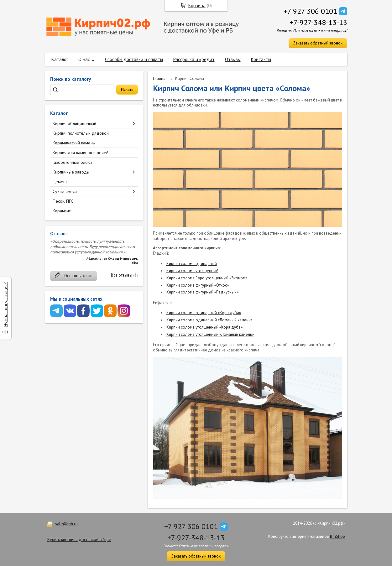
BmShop (337, 536)
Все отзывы (122, 275)
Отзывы (233, 59)
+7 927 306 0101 (310, 11)
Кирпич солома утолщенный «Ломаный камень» (210, 334)
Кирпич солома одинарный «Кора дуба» (204, 313)
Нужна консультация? (5, 304)
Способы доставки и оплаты (134, 59)
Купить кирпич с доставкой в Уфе (79, 539)
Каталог (60, 59)
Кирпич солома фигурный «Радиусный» (202, 292)
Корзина (197, 5)
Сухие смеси (65, 191)
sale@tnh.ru (66, 524)
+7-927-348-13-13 (319, 22)
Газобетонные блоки (72, 162)
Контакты (261, 59)
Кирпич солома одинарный (192, 264)
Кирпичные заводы (71, 172)
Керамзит (62, 211)
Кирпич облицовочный (74, 123)
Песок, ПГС (63, 201)
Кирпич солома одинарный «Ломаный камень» (209, 320)
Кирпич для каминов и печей (81, 153)
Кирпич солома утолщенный (192, 271)
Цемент (60, 182)
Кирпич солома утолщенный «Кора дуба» (204, 327)
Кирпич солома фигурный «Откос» (198, 285)
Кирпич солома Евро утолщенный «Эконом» (207, 278)
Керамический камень (74, 143)
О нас (84, 59)
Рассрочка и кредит (194, 59)
